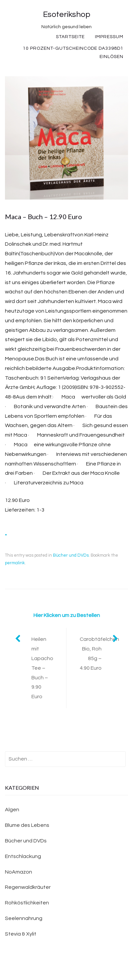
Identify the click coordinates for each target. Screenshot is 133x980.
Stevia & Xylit (21, 934)
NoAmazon (19, 872)
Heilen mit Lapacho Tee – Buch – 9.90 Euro (42, 668)
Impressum (109, 37)
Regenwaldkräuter (28, 887)
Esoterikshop (67, 14)
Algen (12, 810)
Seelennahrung (24, 918)
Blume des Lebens (27, 825)
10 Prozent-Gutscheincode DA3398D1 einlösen (73, 53)
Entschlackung (23, 856)
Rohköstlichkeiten (27, 903)
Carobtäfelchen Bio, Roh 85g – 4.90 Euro (99, 653)
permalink (15, 563)
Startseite (70, 37)
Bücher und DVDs (71, 555)
